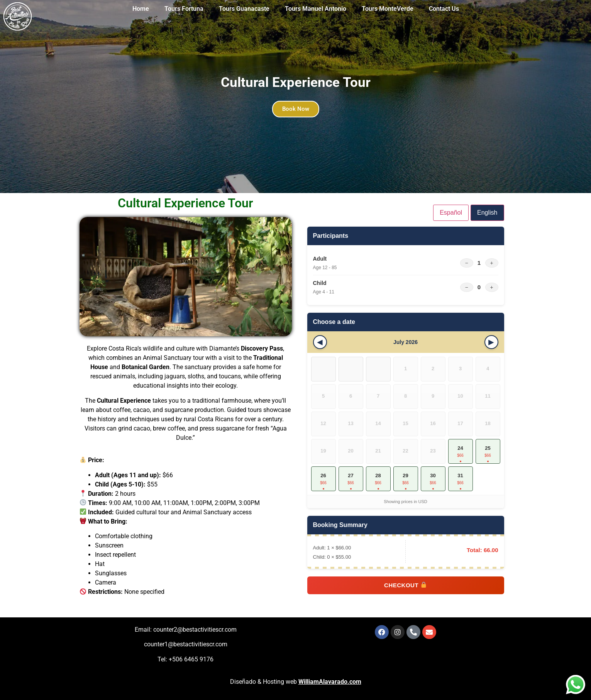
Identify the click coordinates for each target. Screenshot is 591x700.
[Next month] (491, 342)
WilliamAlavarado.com (330, 682)
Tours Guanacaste (244, 9)
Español (451, 213)
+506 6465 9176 (191, 659)
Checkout (405, 585)
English (487, 213)
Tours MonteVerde (388, 9)
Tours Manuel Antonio (316, 9)
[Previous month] (320, 342)
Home (141, 9)
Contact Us (444, 9)
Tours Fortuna (184, 9)
